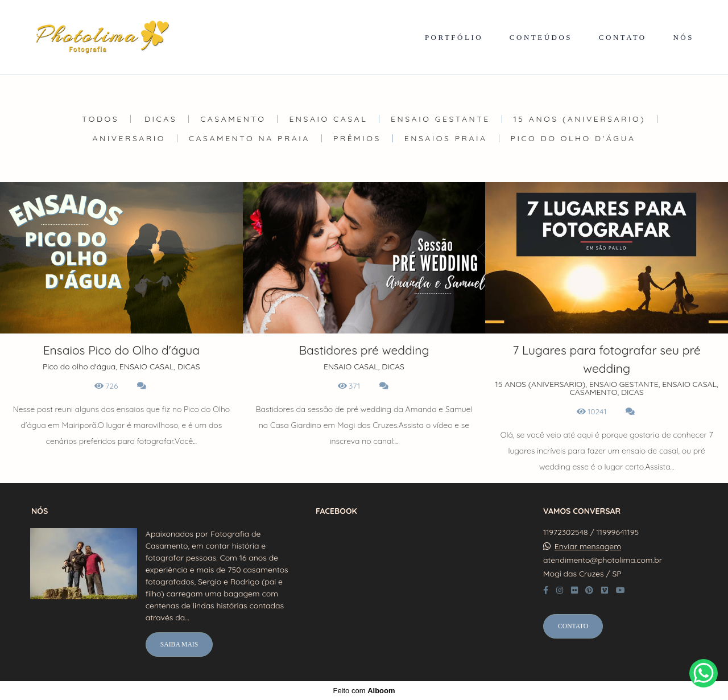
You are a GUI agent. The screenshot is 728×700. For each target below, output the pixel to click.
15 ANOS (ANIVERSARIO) (580, 119)
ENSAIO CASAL (328, 119)
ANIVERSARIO (129, 138)
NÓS (683, 37)
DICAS (161, 119)
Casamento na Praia (249, 138)
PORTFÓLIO (454, 37)
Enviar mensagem (588, 546)
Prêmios (357, 138)
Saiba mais (179, 645)
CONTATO (623, 37)
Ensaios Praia (446, 138)
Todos (100, 119)
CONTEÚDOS (541, 37)
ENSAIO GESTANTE (440, 119)
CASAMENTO (233, 119)
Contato (573, 626)
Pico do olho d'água (573, 138)
